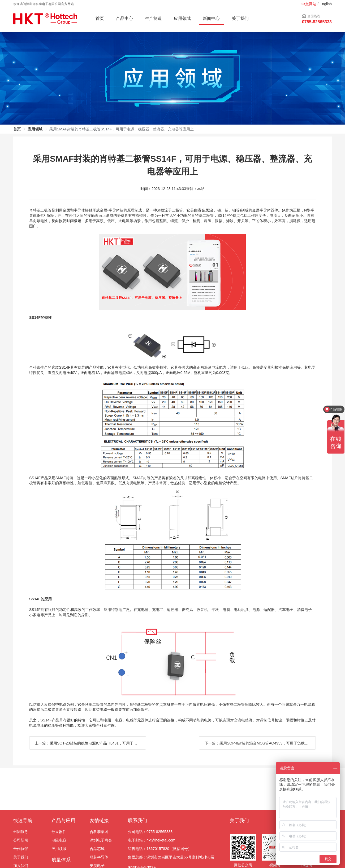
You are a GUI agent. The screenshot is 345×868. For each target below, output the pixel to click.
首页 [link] (17, 129)
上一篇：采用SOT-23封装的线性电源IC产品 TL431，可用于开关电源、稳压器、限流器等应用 (90, 743)
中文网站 (309, 4)
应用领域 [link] (35, 129)
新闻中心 (211, 18)
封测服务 (21, 832)
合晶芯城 (97, 849)
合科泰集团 (99, 832)
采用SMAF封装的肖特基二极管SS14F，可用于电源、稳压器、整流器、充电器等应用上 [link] (122, 129)
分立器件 (59, 832)
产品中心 (124, 18)
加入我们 (21, 866)
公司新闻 (21, 840)
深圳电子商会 (101, 840)
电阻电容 (59, 840)
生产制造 (153, 18)
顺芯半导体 (99, 857)
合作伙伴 (21, 849)
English (326, 4)
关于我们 (240, 18)
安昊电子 (97, 866)
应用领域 (59, 849)
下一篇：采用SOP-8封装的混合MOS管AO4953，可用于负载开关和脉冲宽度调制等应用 (260, 743)
